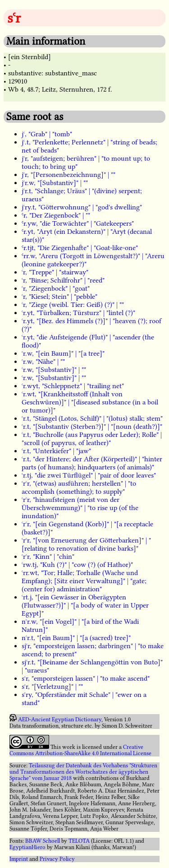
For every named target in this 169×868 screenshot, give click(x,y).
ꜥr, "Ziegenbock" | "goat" (56, 288)
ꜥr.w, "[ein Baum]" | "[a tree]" (63, 353)
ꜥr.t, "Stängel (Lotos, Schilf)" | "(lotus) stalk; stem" (92, 418)
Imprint (19, 859)
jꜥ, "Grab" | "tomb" (47, 134)
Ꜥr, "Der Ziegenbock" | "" (56, 215)
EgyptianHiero (27, 847)
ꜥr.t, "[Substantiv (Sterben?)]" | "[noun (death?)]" (92, 427)
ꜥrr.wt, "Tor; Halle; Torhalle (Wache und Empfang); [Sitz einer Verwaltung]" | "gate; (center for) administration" (84, 581)
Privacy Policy (57, 859)
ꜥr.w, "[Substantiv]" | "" (54, 370)
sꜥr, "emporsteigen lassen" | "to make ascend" (86, 678)
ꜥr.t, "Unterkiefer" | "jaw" (56, 451)
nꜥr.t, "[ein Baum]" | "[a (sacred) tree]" (76, 638)
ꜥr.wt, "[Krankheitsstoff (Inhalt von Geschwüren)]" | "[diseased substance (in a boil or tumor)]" (90, 402)
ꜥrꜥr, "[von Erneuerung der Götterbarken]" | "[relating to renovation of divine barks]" (86, 544)
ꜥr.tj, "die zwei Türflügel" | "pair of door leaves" (89, 475)
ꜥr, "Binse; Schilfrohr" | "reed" (63, 280)
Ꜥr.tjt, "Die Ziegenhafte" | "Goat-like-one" (80, 248)
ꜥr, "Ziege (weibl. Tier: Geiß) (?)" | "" (73, 305)
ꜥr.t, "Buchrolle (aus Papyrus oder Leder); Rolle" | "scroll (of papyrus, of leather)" (92, 439)
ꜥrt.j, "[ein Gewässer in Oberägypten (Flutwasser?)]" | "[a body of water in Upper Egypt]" (85, 605)
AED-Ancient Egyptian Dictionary (60, 719)
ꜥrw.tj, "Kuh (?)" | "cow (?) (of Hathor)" (77, 565)
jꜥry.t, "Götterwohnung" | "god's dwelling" (82, 207)
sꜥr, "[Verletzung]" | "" (52, 687)
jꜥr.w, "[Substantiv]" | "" (55, 183)
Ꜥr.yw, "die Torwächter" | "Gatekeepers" (78, 223)
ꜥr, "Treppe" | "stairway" (55, 272)
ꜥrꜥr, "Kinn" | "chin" (48, 557)
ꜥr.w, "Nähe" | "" (43, 362)
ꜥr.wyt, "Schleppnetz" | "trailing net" (73, 386)
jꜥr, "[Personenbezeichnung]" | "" (69, 175)
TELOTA (79, 841)
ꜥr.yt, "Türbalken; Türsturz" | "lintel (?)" (78, 313)
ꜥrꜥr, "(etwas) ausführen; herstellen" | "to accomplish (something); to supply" (79, 487)
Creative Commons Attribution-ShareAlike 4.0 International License (80, 750)
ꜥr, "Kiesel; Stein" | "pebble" (59, 297)
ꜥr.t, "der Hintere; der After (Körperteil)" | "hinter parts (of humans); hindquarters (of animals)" (92, 463)
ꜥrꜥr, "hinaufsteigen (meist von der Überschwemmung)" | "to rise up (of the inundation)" (80, 508)
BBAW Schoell (43, 841)
